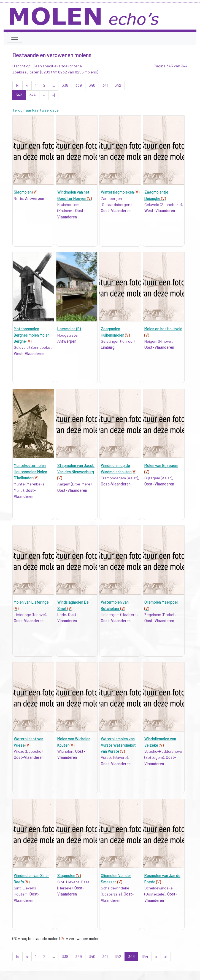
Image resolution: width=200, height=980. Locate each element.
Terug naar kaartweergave (36, 110)
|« (17, 85)
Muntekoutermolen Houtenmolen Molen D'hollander (30, 472)
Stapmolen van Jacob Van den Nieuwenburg (76, 472)
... (54, 85)
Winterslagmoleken (120, 192)
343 (19, 95)
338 (65, 85)
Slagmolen (25, 192)
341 (105, 85)
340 (92, 85)
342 (118, 85)
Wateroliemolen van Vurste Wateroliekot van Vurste (118, 745)
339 (79, 85)
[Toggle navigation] (15, 37)
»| (53, 95)
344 (33, 95)
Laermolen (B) (69, 329)
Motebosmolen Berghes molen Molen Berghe (32, 335)
